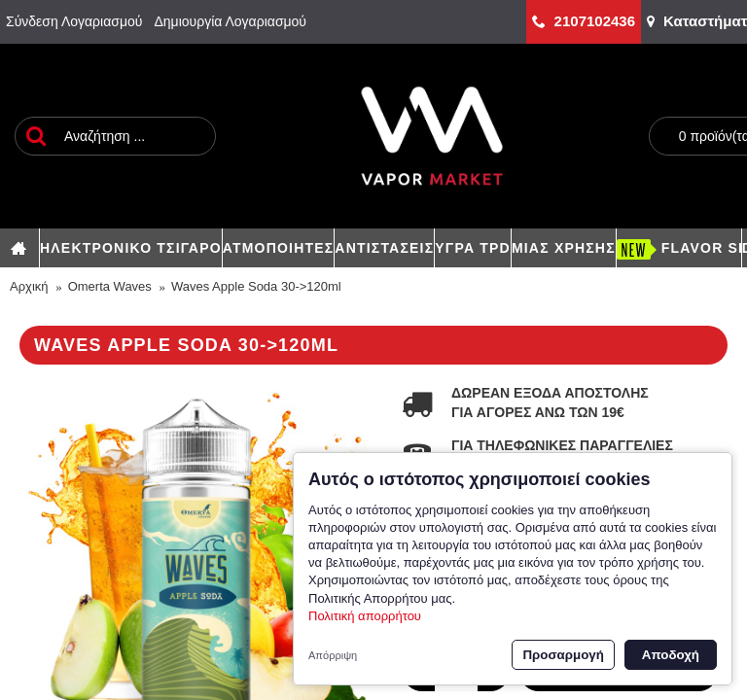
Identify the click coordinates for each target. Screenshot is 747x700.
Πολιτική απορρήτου (365, 616)
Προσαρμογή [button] (563, 655)
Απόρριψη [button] (333, 655)
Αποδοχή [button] (671, 655)
